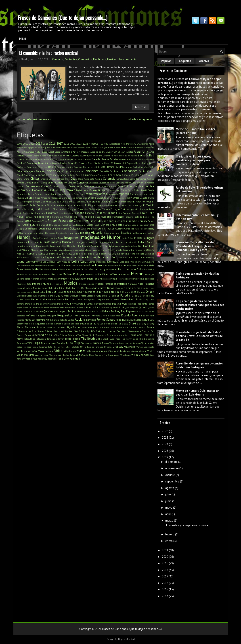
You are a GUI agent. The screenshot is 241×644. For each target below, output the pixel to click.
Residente (115, 316)
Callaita (21, 171)
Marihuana (100, 59)
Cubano (105, 186)
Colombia (109, 179)
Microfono (93, 279)
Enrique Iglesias (130, 209)
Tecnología (136, 335)
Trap (77, 343)
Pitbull (67, 304)
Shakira (134, 323)
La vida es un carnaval (128, 257)
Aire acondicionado (61, 147)
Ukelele (75, 347)
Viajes (49, 351)
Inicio (23, 39)
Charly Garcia (116, 175)
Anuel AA (120, 152)
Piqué (60, 304)
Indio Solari (128, 238)
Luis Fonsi (96, 265)
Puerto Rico (93, 307)
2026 (85, 144)
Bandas (114, 159)
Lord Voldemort (133, 262)
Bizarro (83, 163)
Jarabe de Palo (33, 246)
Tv (55, 347)
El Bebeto (79, 205)
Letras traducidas (97, 262)
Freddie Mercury (137, 221)
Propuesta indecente (65, 307)
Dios (85, 198)
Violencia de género (127, 351)
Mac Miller (108, 265)
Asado (29, 156)
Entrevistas (29, 213)
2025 (79, 144)
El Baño (69, 205)
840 (106, 144)
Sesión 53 (116, 324)
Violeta (142, 351)
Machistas (120, 265)
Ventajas (22, 351)
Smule (150, 327)
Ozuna (60, 296)
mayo (169, 508)
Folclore (129, 217)
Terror (61, 339)
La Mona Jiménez (135, 254)
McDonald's (92, 274)
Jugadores (86, 250)
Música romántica (106, 284)
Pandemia (101, 296)
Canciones (91, 171)
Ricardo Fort (148, 316)
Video (58, 351)
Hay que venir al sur (34, 233)
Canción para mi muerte (70, 171)
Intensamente (106, 242)
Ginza (128, 225)
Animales (67, 152)
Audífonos (52, 156)
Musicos (122, 284)
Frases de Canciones (73, 221)
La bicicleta (65, 254)
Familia (29, 217)
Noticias (51, 292)
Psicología (81, 307)
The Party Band (130, 339)
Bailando (55, 159)
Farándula (57, 217)
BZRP (118, 167)
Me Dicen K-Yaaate (109, 274)
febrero (170, 534)
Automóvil (86, 155)
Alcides (74, 147)
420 (101, 144)
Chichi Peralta (132, 175)
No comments (128, 59)
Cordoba (21, 186)
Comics (151, 179)
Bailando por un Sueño (72, 159)
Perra (109, 299)
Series (107, 324)
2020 (165, 557)
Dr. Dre (20, 202)
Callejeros (30, 171)
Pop (124, 303)
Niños (111, 288)
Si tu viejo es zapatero (53, 327)
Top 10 (69, 343)
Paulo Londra (39, 299)
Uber (68, 347)
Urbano (108, 347)
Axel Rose (119, 156)
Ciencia (61, 179)
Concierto (61, 182)
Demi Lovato (57, 194)
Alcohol (82, 147)
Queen (143, 307)
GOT (152, 225)
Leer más (141, 107)
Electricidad (60, 209)
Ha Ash (135, 229)
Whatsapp (125, 355)
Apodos (130, 152)
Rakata (106, 311)
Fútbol (25, 225)
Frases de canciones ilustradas (108, 221)
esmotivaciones (67, 213)
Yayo (35, 359)
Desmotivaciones (94, 194)
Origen (150, 292)
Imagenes (71, 238)
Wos (152, 355)
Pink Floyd (41, 304)
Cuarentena (75, 186)
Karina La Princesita (134, 250)
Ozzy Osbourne (72, 296)
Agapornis (32, 147)
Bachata (143, 155)
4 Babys (94, 144)
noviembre (172, 468)
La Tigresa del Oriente (55, 257)
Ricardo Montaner (26, 320)
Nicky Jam (71, 288)
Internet (119, 242)
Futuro (34, 225)
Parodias (136, 296)
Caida (151, 167)
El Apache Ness (142, 201)
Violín (151, 351)
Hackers (144, 229)
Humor (24, 237)
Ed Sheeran (90, 201)
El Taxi (147, 205)
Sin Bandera (117, 327)
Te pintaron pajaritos (117, 335)
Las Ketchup (148, 257)
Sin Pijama (131, 327)
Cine (67, 179)
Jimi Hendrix (69, 246)
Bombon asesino (65, 167)
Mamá (47, 269)
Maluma (38, 269)
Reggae (51, 315)
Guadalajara (31, 229)
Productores (38, 307)
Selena (50, 324)
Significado (73, 327)
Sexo (125, 323)
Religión (86, 315)
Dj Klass (114, 198)
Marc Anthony (97, 269)
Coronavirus (33, 186)
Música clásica (87, 284)
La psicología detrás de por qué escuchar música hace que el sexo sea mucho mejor (200, 305)
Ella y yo (72, 209)
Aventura (108, 156)
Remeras (97, 315)
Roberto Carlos (67, 320)
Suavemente (135, 331)
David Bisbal (134, 190)
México (63, 279)
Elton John (83, 209)
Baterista (140, 159)
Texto (68, 339)
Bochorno (21, 167)
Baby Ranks (131, 156)
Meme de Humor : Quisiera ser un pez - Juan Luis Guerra (197, 393)
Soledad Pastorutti (54, 331)
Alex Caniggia (93, 147)
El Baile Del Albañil (38, 205)
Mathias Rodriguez (74, 274)
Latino (21, 262)
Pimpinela (30, 304)
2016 (52, 144)
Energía (115, 209)
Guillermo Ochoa (60, 229)
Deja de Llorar (42, 194)
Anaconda (149, 147)
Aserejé (37, 156)
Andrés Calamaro (25, 152)
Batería (131, 159)
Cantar (143, 171)
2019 (165, 563)
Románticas (89, 320)
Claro (81, 179)
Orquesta (21, 296)
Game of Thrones (48, 225)
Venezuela (149, 347)
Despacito (123, 194)
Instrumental (36, 242)
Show (20, 327)
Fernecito (86, 217)
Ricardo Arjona (131, 315)
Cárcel (20, 175)
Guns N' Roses (106, 228)
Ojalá (125, 292)
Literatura (113, 262)
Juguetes (96, 250)
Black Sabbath (95, 163)
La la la (112, 254)
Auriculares (72, 155)
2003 (19, 144)
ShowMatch (32, 327)
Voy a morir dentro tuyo (62, 355)
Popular (166, 61)
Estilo (119, 213)
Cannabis (58, 59)
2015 (46, 144)
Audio (61, 155)
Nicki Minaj (59, 288)
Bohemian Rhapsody (37, 167)
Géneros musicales (112, 225)
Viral (31, 355)
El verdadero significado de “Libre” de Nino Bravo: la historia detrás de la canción (199, 336)
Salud (146, 320)
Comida (20, 183)
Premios (132, 304)
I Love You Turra (55, 238)
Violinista (22, 355)
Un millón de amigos (91, 347)
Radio (71, 311)
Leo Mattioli (63, 262)
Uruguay (118, 347)
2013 (32, 144)
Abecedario (115, 144)
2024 (165, 444)
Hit (133, 233)
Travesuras (87, 343)
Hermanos (50, 233)
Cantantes (71, 59)
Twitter (61, 347)
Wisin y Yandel (140, 355)
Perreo (116, 299)
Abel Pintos (127, 144)
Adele (151, 144)
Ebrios (80, 202)
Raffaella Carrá (94, 311)
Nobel (36, 292)
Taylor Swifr (89, 335)
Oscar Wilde (33, 296)
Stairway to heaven (106, 331)
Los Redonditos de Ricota (43, 265)
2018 (66, 144)
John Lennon (106, 246)
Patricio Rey (148, 296)
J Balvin (149, 242)
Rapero (130, 311)
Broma (111, 167)
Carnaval (58, 175)
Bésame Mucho (59, 163)
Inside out (22, 242)
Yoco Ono (52, 359)
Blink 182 (108, 163)
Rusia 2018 (128, 320)
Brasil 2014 (100, 167)
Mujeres (37, 284)
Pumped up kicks (109, 307)
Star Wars (122, 331)
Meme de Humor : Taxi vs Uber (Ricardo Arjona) (196, 131)
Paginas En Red (126, 639)
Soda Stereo (38, 331)
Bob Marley (142, 163)
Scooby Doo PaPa (26, 324)
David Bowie (148, 190)
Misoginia (105, 279)
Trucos (97, 343)
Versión (32, 351)
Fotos (27, 221)
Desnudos (111, 194)
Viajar (41, 351)
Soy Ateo (69, 331)
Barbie (123, 159)
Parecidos (114, 296)
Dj (108, 198)
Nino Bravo (100, 288)
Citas (74, 179)
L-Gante (41, 254)
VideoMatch (70, 351)
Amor (124, 147)
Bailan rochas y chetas (37, 159)
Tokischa (61, 343)
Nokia (42, 292)
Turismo (43, 347)
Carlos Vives (45, 175)
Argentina (141, 151)
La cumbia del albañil (84, 254)
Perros (124, 299)
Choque (44, 179)
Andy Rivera (41, 152)
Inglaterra (140, 238)
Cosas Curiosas (50, 186)
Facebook (137, 213)
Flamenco (118, 217)
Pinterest (52, 304)
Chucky (52, 179)
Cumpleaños (33, 190)
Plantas (89, 304)
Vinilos (103, 351)
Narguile (132, 284)
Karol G (150, 250)
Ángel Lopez (54, 152)
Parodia (125, 296)
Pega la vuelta (56, 299)
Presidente (142, 304)
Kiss (19, 254)
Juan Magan (32, 250)
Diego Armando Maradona (48, 198)
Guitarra (75, 228)
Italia (141, 242)
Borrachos (88, 167)
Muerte (133, 279)
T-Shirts (51, 335)
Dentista (69, 194)
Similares (104, 327)
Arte (152, 152)
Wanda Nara (88, 355)
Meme (137, 274)
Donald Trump (147, 198)
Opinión (141, 292)
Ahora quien (44, 147)
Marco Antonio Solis (131, 269)
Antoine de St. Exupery (102, 152)
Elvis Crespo (95, 209)
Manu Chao (65, 269)
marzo (169, 521)
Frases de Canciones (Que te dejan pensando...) (63, 17)
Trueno (105, 343)
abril (168, 514)
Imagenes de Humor (100, 237)
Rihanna (55, 320)
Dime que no (68, 198)
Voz (78, 355)
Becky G (21, 163)
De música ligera (25, 194)
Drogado (28, 202)
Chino (26, 179)
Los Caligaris (148, 262)
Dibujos (29, 198)
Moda (114, 279)
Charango (102, 175)
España (80, 213)
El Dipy (89, 205)
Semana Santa (62, 324)
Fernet (96, 217)
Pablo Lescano (88, 296)
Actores (144, 144)
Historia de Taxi (111, 233)
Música (111, 59)
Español (90, 213)
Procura (27, 307)
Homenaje (140, 233)
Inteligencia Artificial (87, 242)
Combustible (123, 179)
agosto (170, 488)
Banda (105, 159)
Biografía (73, 163)
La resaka (35, 257)
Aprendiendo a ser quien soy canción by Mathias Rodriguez (200, 365)
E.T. (74, 202)
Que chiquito (132, 307)
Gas (60, 225)
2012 (26, 144)
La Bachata (52, 254)
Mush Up (58, 284)
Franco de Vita (39, 221)
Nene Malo (47, 288)
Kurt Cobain (28, 254)
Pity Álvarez (78, 304)
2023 (73, 144)
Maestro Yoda (141, 265)
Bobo (152, 163)
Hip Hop (85, 233)
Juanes (61, 250)
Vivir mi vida (42, 355)
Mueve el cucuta (146, 279)
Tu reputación (31, 347)
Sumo (28, 335)
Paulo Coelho (23, 299)
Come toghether (138, 179)
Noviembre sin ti (111, 292)
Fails (145, 213)
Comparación (32, 182)
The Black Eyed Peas (109, 339)
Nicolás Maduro (85, 288)
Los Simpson (64, 265)
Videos (81, 351)
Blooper (118, 163)
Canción (50, 171)
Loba (122, 262)
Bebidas (150, 159)
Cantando (115, 171)
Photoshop (142, 299)
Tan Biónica (61, 335)
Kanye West (107, 250)
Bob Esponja (129, 163)
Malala (28, 269)
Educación (104, 201)
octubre (170, 475)
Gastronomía (79, 225)
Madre (130, 265)
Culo (120, 186)
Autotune (98, 156)
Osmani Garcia (47, 296)
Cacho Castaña (140, 167)
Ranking (116, 311)
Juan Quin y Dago (48, 250)
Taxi (80, 335)
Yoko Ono (63, 359)
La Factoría (102, 254)
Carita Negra (30, 175)
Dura (70, 202)
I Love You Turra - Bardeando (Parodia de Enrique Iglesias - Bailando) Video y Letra (195, 246)
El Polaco (120, 205)
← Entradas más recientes (34, 119)
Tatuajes (72, 335)
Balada (96, 159)
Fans (48, 217)
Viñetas (112, 351)
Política (116, 304)
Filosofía (106, 217)
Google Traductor (140, 225)
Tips (37, 343)
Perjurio (101, 299)
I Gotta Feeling (39, 238)
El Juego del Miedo (104, 205)
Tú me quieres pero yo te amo (125, 343)
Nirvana (119, 288)
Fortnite (138, 217)
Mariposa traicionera (40, 274)
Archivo (204, 61)
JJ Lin (79, 246)
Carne (66, 175)
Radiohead (80, 311)
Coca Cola (89, 179)
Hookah (150, 233)
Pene (79, 299)
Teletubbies (30, 339)
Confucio (72, 183)
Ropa (119, 320)
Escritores (52, 213)
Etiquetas (185, 61)
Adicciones (22, 147)
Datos (124, 190)
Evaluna (127, 213)
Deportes (78, 194)
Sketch (142, 327)
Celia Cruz (75, 175)
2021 (165, 550)
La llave (121, 254)
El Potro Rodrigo (134, 205)
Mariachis (149, 269)
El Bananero (57, 205)
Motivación (123, 279)
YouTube (75, 359)
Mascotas (57, 274)
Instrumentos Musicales (60, 242)
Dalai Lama (82, 190)
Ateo (44, 156)
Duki (64, 202)
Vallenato (130, 347)
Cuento (113, 186)
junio (168, 501)
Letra (75, 261)
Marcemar (112, 269)
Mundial (48, 284)
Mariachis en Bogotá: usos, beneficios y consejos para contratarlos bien (193, 160)
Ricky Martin (43, 320)
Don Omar (133, 198)
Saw (152, 320)
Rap (123, 311)
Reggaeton (65, 315)
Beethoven (32, 163)
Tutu (50, 347)
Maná (55, 269)
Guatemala (45, 228)
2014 (39, 144)
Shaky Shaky (147, 323)
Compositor (85, 59)
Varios (139, 347)
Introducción (131, 242)
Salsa (138, 320)
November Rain (92, 292)
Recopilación (141, 311)
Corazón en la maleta (143, 183)
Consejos (83, 182)
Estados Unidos (105, 213)
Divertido (101, 198)
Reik (77, 315)
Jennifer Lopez (49, 246)
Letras (84, 262)
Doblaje (123, 198)
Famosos (39, 217)
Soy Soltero (80, 331)
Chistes (35, 179)
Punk (122, 307)
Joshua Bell (136, 246)
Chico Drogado (147, 175)
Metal (44, 279)
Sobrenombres (24, 331)
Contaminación (124, 183)
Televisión (41, 339)
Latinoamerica (34, 262)
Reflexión (31, 315)
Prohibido (49, 307)
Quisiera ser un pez (55, 311)
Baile (88, 159)
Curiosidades (49, 190)
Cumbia (138, 186)
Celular (85, 175)
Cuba (97, 186)
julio (168, 494)
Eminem (106, 209)
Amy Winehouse (135, 147)
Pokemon (107, 304)
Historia (97, 232)
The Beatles (89, 339)
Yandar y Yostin (24, 359)
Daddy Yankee (66, 190)
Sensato (75, 324)
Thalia (76, 339)
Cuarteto (89, 186)
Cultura (128, 186)
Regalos (42, 316)
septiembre (172, 481)
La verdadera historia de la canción (92, 257)
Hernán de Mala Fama (68, 233)
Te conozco (101, 335)
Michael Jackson (77, 279)
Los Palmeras (24, 265)
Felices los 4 (72, 217)
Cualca (64, 186)
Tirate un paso (48, 343)
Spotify (91, 331)
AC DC (137, 144)
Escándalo (40, 213)
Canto (151, 171)
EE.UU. (114, 202)
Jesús (59, 246)
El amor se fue (125, 202)
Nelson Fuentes (33, 288)
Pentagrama (89, 299)
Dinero (79, 198)
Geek (97, 225)
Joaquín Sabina (90, 246)
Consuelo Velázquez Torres (102, 183)
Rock (78, 319)
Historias (125, 233)
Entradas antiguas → (140, 119)
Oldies (132, 292)
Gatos (90, 225)
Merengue (36, 279)
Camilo (40, 171)
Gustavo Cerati (123, 229)
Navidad (21, 288)
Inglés (150, 238)
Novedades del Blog (70, 292)
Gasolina (67, 225)
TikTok (30, 343)
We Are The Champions (107, 355)
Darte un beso (113, 190)
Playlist (98, 304)
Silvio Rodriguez (90, 327)
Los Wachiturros (81, 265)
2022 (165, 457)
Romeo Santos (106, 320)
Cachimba (127, 167)
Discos (92, 198)
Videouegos (92, 351)
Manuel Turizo (80, 269)
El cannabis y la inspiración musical (48, 53)
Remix (106, 316)
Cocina (99, 179)
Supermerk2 (39, 335)
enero (169, 541)
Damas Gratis (97, 190)
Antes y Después (81, 152)
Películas (70, 299)
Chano (94, 175)
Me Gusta (125, 274)
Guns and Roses (89, 229)
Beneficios (44, 163)
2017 (60, 144)
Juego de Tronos (73, 250)
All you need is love (110, 147)
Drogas (37, 202)
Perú (132, 299)
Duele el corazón (51, 201)
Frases (52, 221)
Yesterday (42, 359)
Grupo (20, 228)
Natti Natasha (146, 284)
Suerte (146, 331)
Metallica (53, 279)
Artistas (21, 155)
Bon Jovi (78, 167)
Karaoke (118, 250)
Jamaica (21, 246)
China (20, 179)
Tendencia (52, 339)
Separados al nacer (91, 323)
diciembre (171, 462)
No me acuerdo (133, 288)
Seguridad (40, 324)
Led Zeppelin (49, 262)
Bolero (52, 167)
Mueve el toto (24, 284)
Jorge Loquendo (122, 246)
